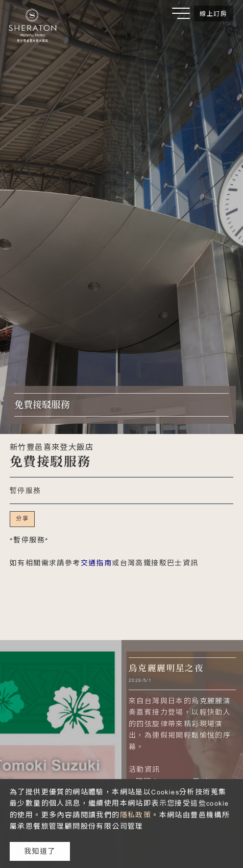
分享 (22, 518)
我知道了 (40, 851)
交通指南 (96, 563)
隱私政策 (136, 815)
